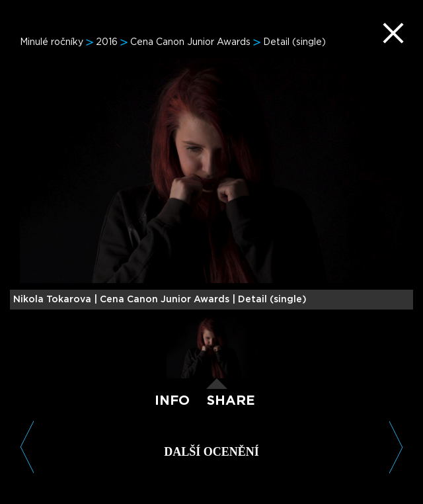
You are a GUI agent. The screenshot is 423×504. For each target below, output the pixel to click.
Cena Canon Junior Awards (190, 42)
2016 (107, 42)
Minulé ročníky (52, 42)
